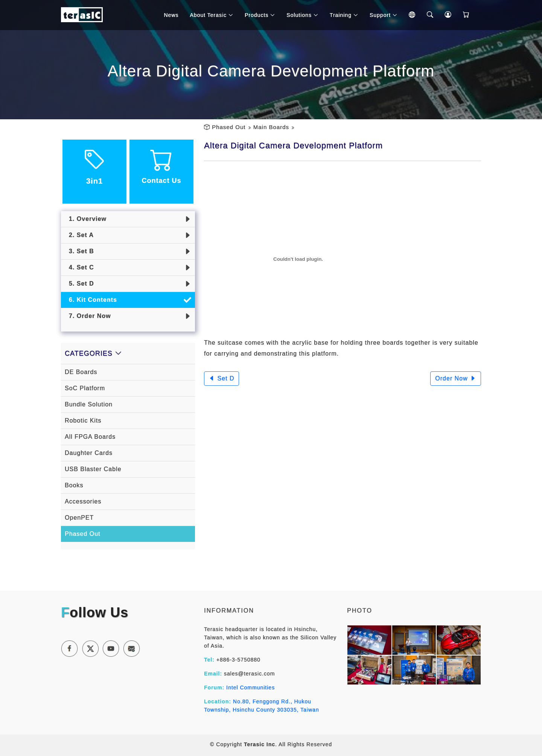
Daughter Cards (89, 453)
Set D (222, 378)
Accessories (83, 501)
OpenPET (79, 518)
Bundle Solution (89, 404)
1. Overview (86, 219)
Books (74, 485)
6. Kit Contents (91, 300)
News (171, 15)
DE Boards (81, 372)
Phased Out (229, 127)
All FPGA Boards (90, 437)
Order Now (456, 378)
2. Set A (79, 235)
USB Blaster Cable (93, 469)
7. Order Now (88, 316)
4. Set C (79, 267)
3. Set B (79, 251)
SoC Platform (85, 388)
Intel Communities (250, 688)
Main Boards (271, 127)
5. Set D (79, 284)
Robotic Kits (83, 421)
